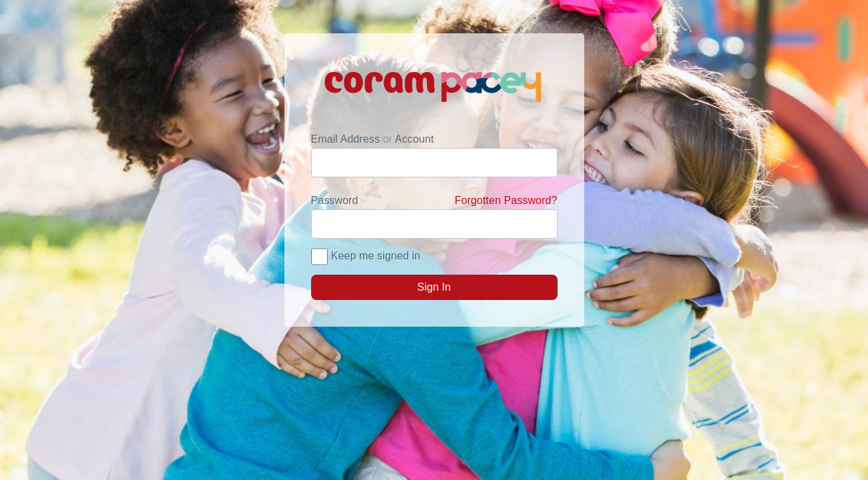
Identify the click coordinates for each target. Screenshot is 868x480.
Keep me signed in (376, 256)
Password (434, 201)
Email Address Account (373, 139)
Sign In (434, 287)
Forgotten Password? (506, 200)
